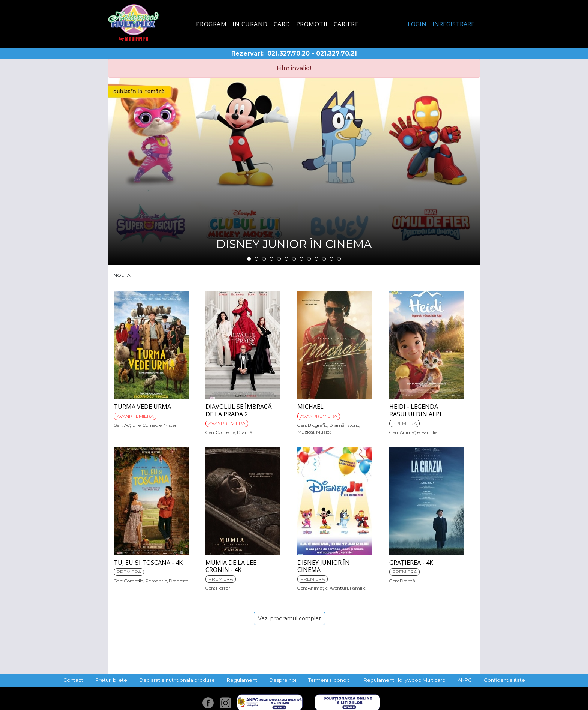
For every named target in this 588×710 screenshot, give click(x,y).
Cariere (346, 24)
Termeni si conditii (330, 680)
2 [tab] (256, 259)
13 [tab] (339, 259)
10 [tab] (316, 259)
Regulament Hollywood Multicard (405, 680)
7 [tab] (294, 259)
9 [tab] (309, 259)
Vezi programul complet (289, 618)
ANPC (465, 680)
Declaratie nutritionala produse (177, 680)
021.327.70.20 (289, 53)
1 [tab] (249, 259)
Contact (73, 680)
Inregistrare (453, 24)
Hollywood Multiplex (133, 23)
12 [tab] (331, 259)
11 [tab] (324, 259)
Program (211, 24)
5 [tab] (279, 259)
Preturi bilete (111, 680)
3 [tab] (264, 259)
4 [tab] (271, 259)
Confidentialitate (504, 680)
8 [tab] (301, 259)
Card (282, 24)
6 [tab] (286, 259)
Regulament (242, 680)
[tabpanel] (294, 171)
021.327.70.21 (337, 53)
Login (417, 24)
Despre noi (283, 680)
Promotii (312, 24)
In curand (250, 24)
